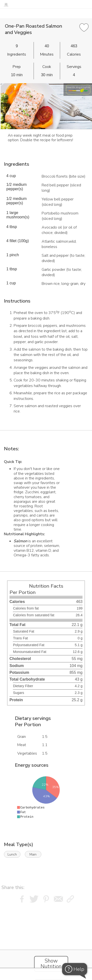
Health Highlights (78, 87)
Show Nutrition (51, 964)
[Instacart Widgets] (46, 935)
